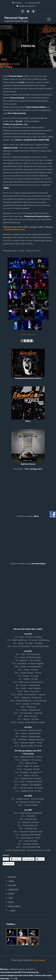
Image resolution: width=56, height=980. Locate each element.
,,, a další (12, 910)
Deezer (11, 902)
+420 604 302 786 (33, 3)
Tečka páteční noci (14, 230)
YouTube (12, 885)
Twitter (11, 881)
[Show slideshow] (28, 335)
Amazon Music (14, 906)
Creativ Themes (38, 960)
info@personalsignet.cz (26, 6)
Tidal (10, 898)
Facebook (12, 877)
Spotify (11, 894)
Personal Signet (16, 18)
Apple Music (13, 889)
